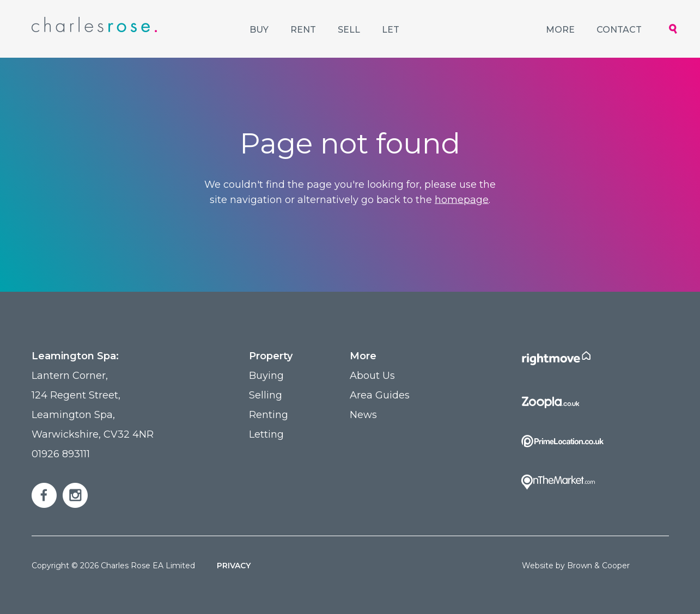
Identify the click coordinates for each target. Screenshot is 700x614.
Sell (349, 30)
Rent (303, 30)
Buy (259, 30)
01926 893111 (61, 454)
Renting (269, 415)
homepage (462, 200)
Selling (266, 395)
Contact (619, 30)
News (363, 415)
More (560, 30)
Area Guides (380, 395)
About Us (372, 376)
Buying (266, 376)
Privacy (234, 566)
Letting (266, 434)
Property (271, 356)
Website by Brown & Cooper (576, 566)
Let (391, 30)
